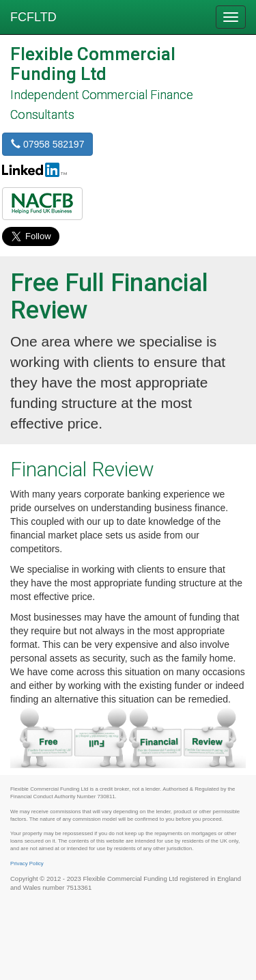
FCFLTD (33, 17)
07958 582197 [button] (47, 144)
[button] (42, 204)
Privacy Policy (27, 863)
